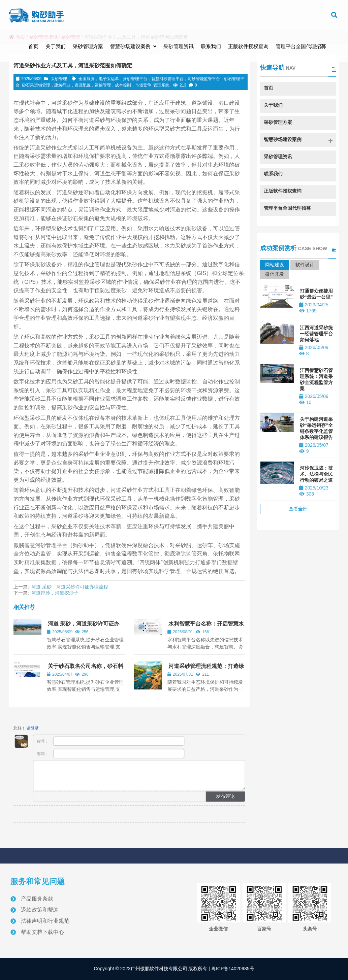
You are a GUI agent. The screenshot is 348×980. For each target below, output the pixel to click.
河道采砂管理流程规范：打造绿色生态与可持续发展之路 (206, 669)
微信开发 (275, 274)
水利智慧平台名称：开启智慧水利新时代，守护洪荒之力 (206, 627)
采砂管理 (59, 79)
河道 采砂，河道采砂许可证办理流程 (70, 587)
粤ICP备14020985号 (232, 969)
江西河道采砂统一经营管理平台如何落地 (316, 334)
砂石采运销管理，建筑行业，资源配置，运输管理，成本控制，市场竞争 (87, 85)
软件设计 (305, 265)
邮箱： (110, 754)
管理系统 (161, 85)
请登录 (33, 728)
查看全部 (298, 509)
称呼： (110, 741)
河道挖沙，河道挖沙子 (55, 593)
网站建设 (275, 265)
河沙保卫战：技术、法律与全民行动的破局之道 (316, 474)
